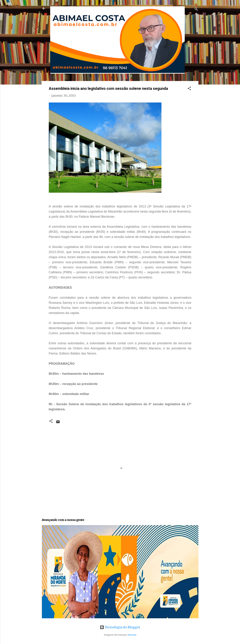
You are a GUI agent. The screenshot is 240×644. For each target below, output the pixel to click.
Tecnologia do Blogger (120, 627)
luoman (132, 635)
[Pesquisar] (196, 10)
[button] (189, 89)
